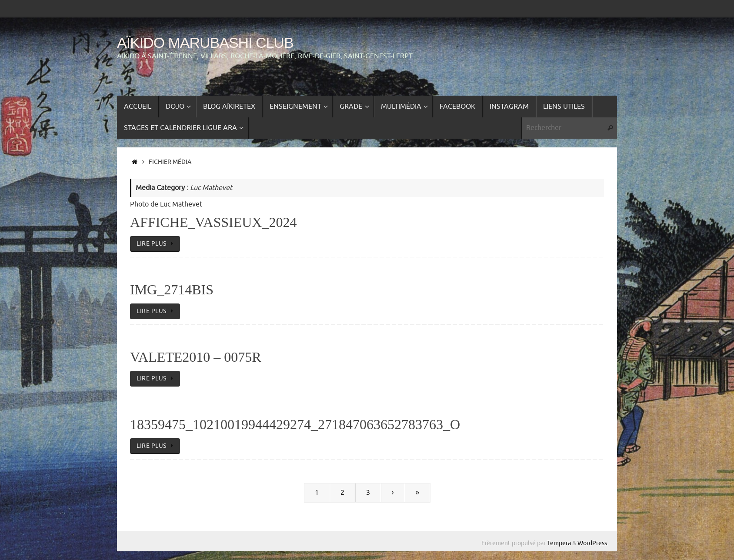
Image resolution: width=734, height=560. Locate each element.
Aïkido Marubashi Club (205, 43)
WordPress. (593, 543)
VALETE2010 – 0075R (196, 357)
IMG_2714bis (172, 290)
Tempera (559, 543)
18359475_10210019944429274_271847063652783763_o (295, 424)
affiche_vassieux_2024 (213, 222)
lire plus (157, 243)
